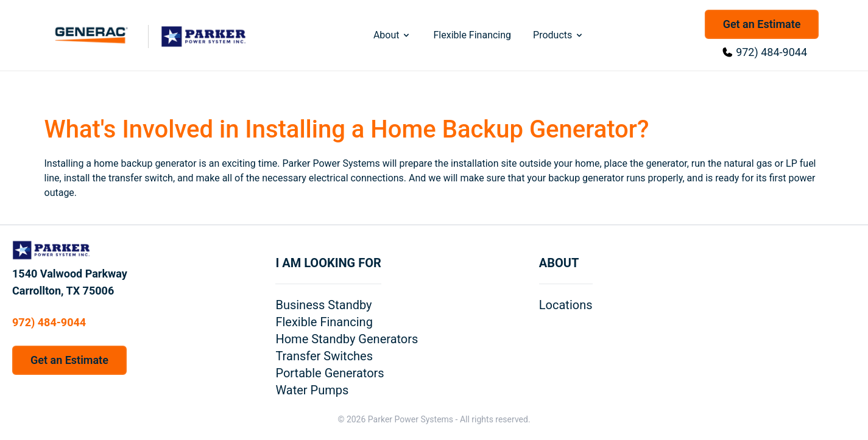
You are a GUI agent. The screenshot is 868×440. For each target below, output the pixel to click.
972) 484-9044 (771, 52)
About (393, 35)
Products (559, 35)
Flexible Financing (472, 35)
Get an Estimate (762, 24)
